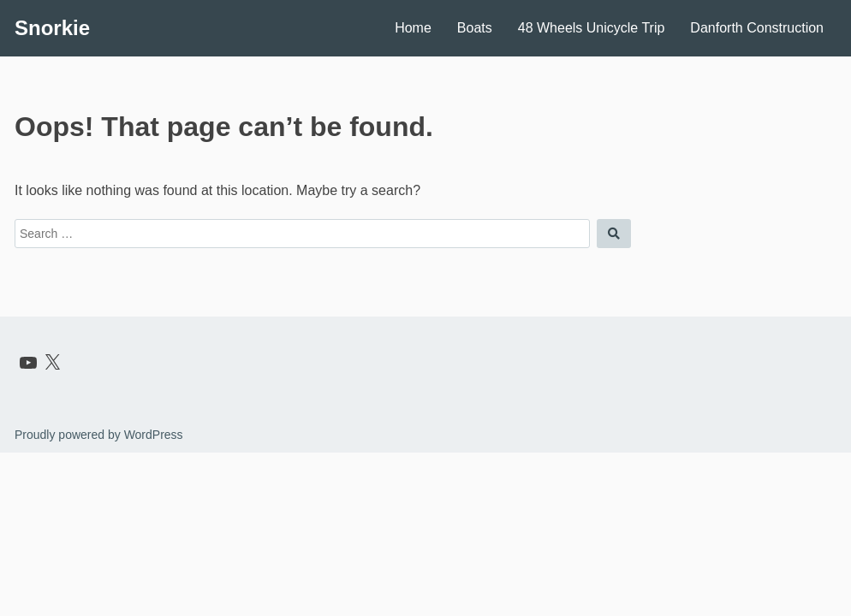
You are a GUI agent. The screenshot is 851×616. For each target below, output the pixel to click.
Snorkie (52, 28)
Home (413, 28)
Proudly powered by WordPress (99, 435)
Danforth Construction (757, 28)
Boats (475, 28)
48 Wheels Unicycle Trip (592, 28)
